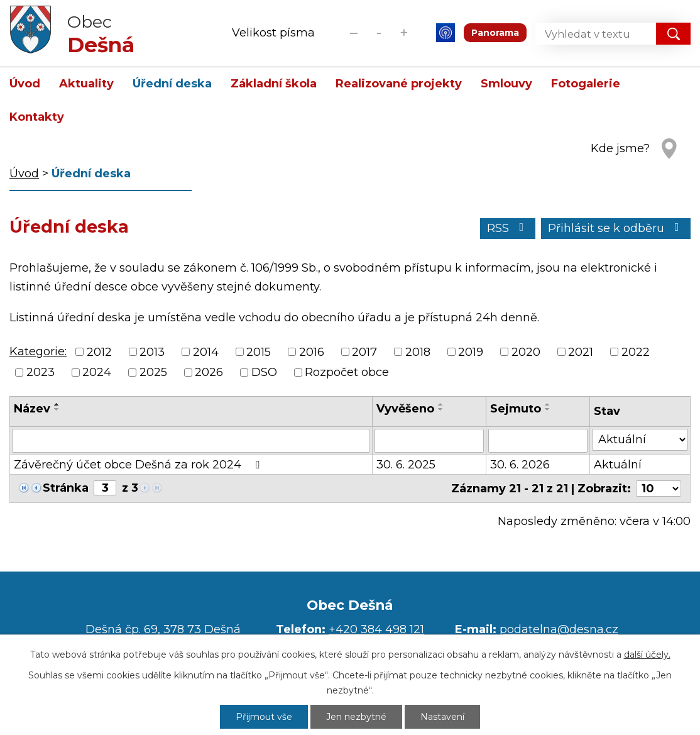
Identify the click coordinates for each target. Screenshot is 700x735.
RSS (508, 228)
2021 (581, 352)
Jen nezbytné (356, 717)
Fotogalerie (586, 84)
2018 (418, 352)
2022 (636, 352)
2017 (364, 352)
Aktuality (86, 84)
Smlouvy (506, 84)
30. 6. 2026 (520, 465)
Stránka (66, 488)
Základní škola (274, 84)
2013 (152, 352)
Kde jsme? (620, 148)
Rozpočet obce (347, 372)
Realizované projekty (399, 84)
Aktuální (618, 465)
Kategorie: (38, 351)
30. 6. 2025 (406, 465)
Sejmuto (516, 409)
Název (32, 409)
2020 (526, 352)
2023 (41, 372)
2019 (471, 352)
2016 (312, 352)
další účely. (647, 655)
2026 (209, 372)
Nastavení (442, 717)
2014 (206, 352)
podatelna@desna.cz (559, 629)
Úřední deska (172, 84)
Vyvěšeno (405, 409)
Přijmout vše (264, 717)
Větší (404, 32)
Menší (353, 32)
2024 (97, 372)
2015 (259, 352)
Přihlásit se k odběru (616, 228)
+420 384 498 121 (376, 629)
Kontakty (37, 117)
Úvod (25, 84)
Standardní (379, 32)
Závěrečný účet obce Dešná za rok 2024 (139, 465)
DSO (264, 372)
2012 (99, 352)
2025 (153, 372)
